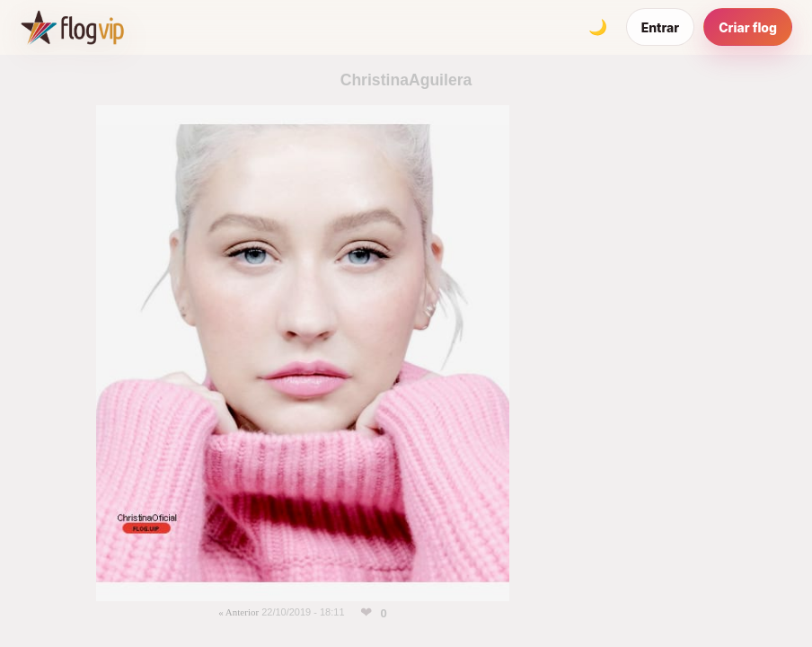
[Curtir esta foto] (366, 613)
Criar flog (748, 27)
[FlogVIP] (72, 27)
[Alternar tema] (598, 27)
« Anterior (238, 612)
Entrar (661, 27)
